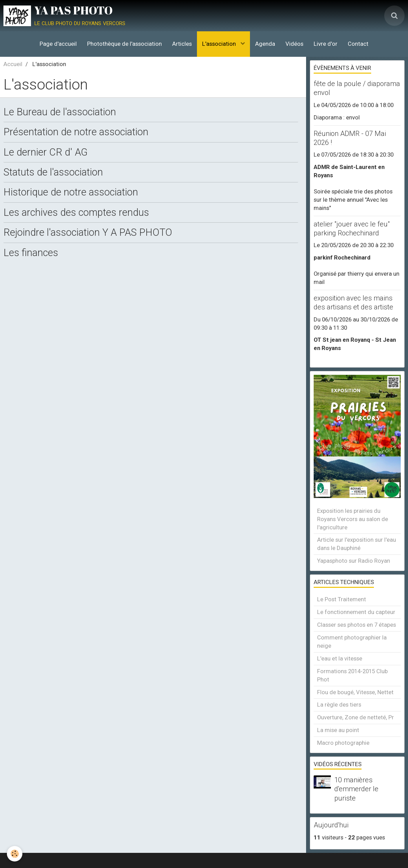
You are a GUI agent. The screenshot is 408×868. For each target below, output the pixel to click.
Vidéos (294, 44)
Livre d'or (326, 44)
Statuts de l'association (53, 172)
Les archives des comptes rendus (76, 212)
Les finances (31, 253)
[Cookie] (15, 854)
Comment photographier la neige (352, 642)
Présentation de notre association (76, 132)
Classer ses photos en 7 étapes (357, 625)
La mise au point (338, 730)
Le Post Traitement (342, 599)
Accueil (13, 64)
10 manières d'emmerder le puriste (356, 789)
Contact (358, 44)
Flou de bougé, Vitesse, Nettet (355, 692)
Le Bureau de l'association (60, 112)
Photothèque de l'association (124, 44)
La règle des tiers (339, 705)
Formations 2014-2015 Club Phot (352, 675)
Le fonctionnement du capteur (356, 612)
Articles (182, 44)
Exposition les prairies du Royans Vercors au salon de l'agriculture (353, 519)
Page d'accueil (58, 44)
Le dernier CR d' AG (45, 152)
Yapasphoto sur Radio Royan (354, 561)
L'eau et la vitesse (340, 658)
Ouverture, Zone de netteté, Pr (355, 717)
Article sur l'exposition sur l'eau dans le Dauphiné (357, 544)
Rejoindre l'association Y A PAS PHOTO (88, 233)
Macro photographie (343, 743)
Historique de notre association (71, 192)
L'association (220, 44)
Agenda (265, 44)
